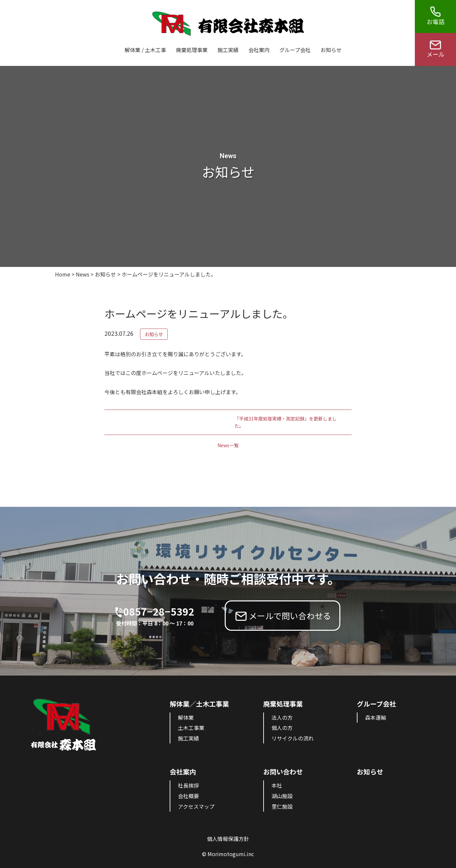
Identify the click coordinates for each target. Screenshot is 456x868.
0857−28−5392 (159, 616)
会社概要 (188, 796)
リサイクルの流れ (293, 738)
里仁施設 (282, 806)
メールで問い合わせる (290, 616)
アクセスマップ (196, 806)
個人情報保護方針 (228, 839)
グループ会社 (295, 50)
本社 (277, 785)
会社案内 (259, 50)
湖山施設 (282, 796)
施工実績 (228, 50)
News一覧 (228, 445)
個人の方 (282, 728)
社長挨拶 (188, 785)
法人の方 (282, 717)
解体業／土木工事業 (199, 704)
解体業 (186, 717)
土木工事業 (191, 728)
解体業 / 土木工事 (145, 50)
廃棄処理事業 (192, 50)
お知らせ (331, 50)
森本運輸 (376, 717)
